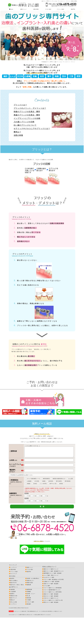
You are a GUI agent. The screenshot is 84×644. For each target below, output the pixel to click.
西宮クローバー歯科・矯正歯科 (51, 605)
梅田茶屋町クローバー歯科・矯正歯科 (53, 575)
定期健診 (29, 594)
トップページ (14, 570)
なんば (13, 76)
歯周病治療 (29, 592)
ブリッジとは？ (20, 105)
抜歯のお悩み (30, 585)
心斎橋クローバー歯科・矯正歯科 (51, 584)
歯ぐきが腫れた (14, 583)
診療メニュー (23, 9)
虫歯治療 (12, 592)
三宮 (71, 76)
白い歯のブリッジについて (25, 125)
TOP (42, 62)
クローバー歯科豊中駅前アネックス (52, 592)
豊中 (49, 76)
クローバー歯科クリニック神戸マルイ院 (53, 602)
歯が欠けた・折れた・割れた (17, 587)
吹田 (42, 76)
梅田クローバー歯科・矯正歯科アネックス (54, 573)
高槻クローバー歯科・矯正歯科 (51, 596)
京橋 (35, 76)
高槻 (57, 76)
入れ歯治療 (13, 594)
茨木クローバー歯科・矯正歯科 (51, 598)
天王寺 (20, 76)
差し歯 (28, 598)
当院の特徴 (36, 9)
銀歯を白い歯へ (14, 598)
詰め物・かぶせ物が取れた (33, 581)
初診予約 (73, 9)
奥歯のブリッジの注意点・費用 (27, 115)
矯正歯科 (29, 606)
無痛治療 (29, 587)
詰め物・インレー (31, 596)
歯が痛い (12, 581)
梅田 (5, 76)
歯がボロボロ (14, 585)
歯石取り (12, 596)
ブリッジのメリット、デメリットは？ (30, 108)
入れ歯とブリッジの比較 (24, 122)
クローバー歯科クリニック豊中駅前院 (53, 590)
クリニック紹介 (61, 9)
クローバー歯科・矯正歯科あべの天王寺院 (54, 582)
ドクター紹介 (48, 9)
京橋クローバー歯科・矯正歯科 (51, 586)
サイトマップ (14, 576)
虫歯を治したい (30, 583)
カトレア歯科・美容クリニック (51, 578)
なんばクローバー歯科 (49, 580)
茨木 (64, 76)
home (11, 9)
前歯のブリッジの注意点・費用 (27, 112)
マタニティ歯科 (30, 604)
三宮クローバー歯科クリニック (51, 600)
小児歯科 (29, 602)
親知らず (12, 602)
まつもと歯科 (47, 588)
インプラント (14, 606)
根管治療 (29, 600)
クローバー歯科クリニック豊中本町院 (53, 594)
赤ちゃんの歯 (14, 604)
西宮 (79, 76)
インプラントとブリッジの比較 (27, 118)
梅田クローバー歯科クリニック (51, 571)
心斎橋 (27, 76)
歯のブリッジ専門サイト (50, 62)
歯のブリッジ (14, 600)
